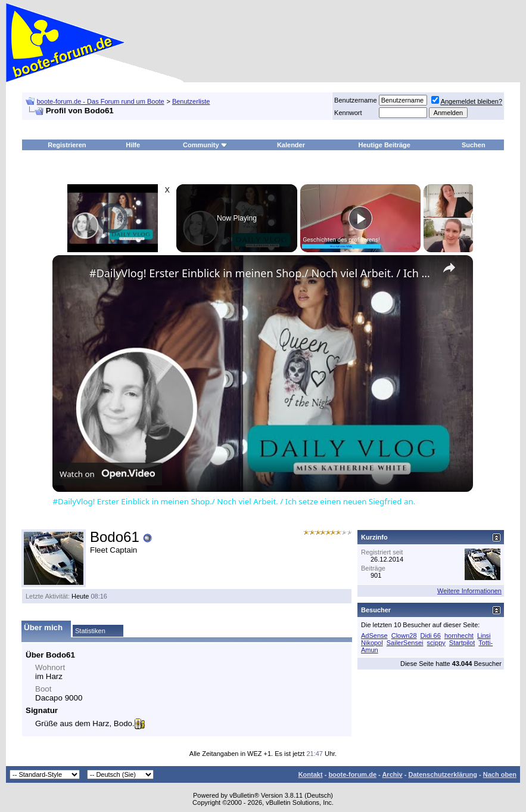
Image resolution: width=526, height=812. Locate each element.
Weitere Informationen (469, 591)
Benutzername (356, 100)
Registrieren (67, 145)
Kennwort (348, 113)
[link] (71, 274)
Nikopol (372, 643)
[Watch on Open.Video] (107, 474)
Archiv (392, 774)
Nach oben (500, 774)
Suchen (474, 145)
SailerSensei (405, 643)
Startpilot (462, 643)
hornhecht (459, 636)
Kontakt (311, 774)
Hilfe (133, 145)
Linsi (484, 636)
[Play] (360, 218)
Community (205, 145)
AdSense (374, 636)
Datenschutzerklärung (443, 774)
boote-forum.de (352, 774)
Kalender (291, 145)
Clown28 (404, 636)
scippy (436, 643)
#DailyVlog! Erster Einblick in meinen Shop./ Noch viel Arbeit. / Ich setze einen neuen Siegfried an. (261, 273)
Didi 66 (431, 636)
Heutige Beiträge (385, 145)
